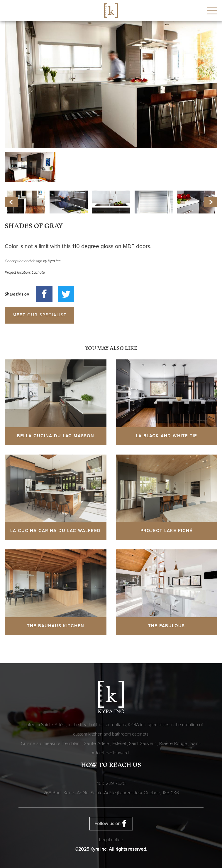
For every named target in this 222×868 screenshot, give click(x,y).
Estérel (120, 743)
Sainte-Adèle (97, 743)
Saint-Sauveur (143, 743)
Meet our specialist (40, 315)
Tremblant (72, 743)
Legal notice (111, 840)
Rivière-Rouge (174, 743)
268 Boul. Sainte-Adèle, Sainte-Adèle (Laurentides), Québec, (111, 793)
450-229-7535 (111, 783)
